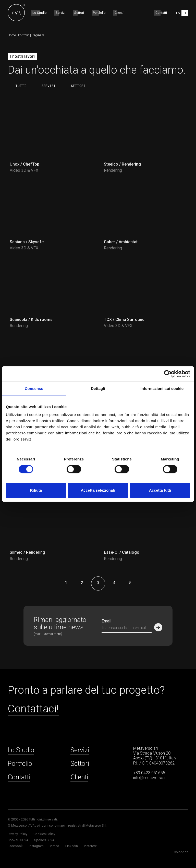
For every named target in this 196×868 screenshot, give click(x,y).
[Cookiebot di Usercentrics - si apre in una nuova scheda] (168, 374)
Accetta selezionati (98, 490)
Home (12, 35)
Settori (79, 13)
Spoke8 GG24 (18, 840)
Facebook (15, 846)
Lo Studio (40, 13)
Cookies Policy (44, 834)
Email (106, 621)
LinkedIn (72, 846)
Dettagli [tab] (98, 389)
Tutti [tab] (21, 86)
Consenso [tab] (34, 389)
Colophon (181, 852)
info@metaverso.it (150, 778)
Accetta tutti (160, 490)
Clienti (119, 13)
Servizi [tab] (49, 86)
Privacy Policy (17, 834)
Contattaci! (33, 709)
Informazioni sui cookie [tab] (162, 389)
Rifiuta (36, 490)
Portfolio (99, 13)
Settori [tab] (78, 86)
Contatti (161, 13)
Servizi (60, 13)
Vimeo (54, 846)
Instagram (36, 846)
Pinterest (90, 846)
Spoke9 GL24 (44, 840)
